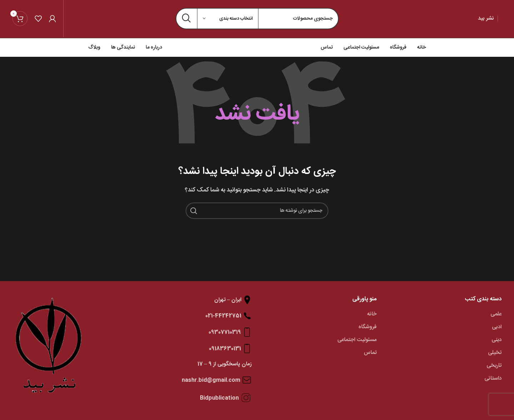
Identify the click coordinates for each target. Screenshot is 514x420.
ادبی (497, 327)
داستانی (493, 378)
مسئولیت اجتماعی (357, 340)
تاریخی (494, 366)
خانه (372, 314)
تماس (370, 353)
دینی (497, 340)
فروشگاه (367, 327)
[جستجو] (257, 211)
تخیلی (495, 353)
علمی (496, 314)
